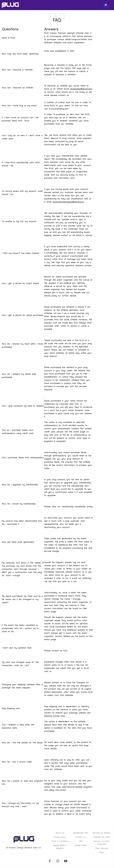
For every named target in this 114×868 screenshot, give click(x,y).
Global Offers (81, 845)
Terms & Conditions (60, 841)
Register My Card (102, 837)
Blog (102, 852)
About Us (60, 833)
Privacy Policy (60, 837)
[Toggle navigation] (110, 5)
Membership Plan (81, 833)
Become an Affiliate (102, 833)
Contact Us (81, 837)
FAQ (81, 841)
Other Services (102, 848)
